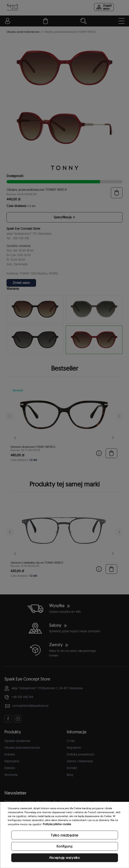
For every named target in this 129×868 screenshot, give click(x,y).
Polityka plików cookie (57, 824)
